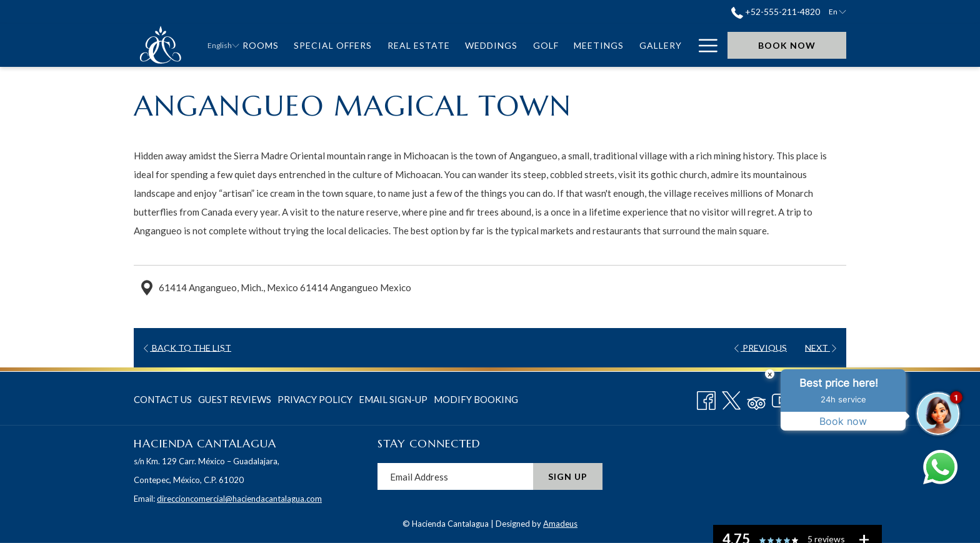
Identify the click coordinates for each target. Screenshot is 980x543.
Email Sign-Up (393, 399)
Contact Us (163, 399)
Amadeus (560, 524)
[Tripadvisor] (756, 398)
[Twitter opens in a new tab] (731, 398)
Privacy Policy (315, 399)
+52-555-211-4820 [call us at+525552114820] (776, 12)
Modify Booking (476, 399)
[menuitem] (261, 45)
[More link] (703, 45)
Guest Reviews (235, 399)
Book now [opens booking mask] (787, 45)
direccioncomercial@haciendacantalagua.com (239, 499)
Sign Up (568, 476)
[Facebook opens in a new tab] (706, 398)
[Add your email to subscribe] (455, 476)
